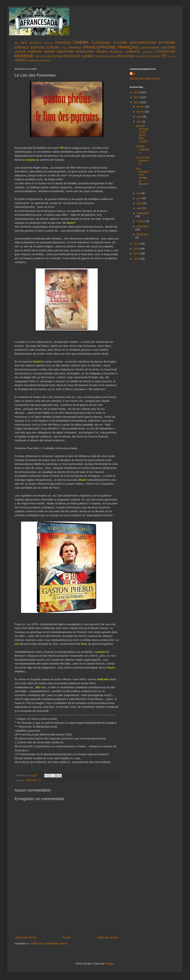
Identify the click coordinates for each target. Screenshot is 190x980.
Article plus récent (26, 937)
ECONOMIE (167, 43)
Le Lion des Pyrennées (143, 160)
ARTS (24, 43)
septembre (143, 213)
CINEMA (81, 42)
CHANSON (63, 43)
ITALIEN (101, 52)
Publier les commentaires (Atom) (49, 943)
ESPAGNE (38, 48)
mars (140, 117)
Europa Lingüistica (143, 149)
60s (16, 43)
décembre (142, 234)
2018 (137, 249)
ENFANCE (22, 48)
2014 (137, 92)
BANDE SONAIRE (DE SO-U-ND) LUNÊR (142, 134)
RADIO (100, 56)
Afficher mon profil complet (145, 79)
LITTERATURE (165, 52)
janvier (141, 107)
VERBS (172, 56)
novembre (142, 226)
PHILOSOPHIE (54, 56)
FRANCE (75, 48)
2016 (137, 102)
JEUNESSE (116, 52)
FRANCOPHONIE (99, 47)
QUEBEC (88, 56)
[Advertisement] (67, 908)
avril (139, 122)
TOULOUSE (154, 56)
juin (139, 198)
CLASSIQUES (101, 43)
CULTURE (120, 43)
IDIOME (50, 52)
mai (139, 193)
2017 (137, 244)
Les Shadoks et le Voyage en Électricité (142, 178)
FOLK (64, 48)
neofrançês (45, 61)
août (139, 208)
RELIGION (110, 56)
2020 (137, 259)
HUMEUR (20, 52)
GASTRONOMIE (150, 48)
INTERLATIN (85, 52)
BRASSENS (36, 43)
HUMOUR (35, 52)
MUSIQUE (24, 56)
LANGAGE (132, 52)
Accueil (66, 937)
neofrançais (33, 61)
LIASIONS (147, 52)
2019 (137, 254)
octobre (141, 221)
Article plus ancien (107, 937)
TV (164, 56)
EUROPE (53, 48)
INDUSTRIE (65, 52)
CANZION (49, 43)
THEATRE (140, 56)
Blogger (110, 964)
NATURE (40, 56)
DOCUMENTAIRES (143, 43)
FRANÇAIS (128, 47)
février (141, 112)
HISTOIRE (168, 48)
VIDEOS (20, 60)
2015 (137, 97)
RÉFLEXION (125, 56)
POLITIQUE (72, 56)
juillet (140, 203)
